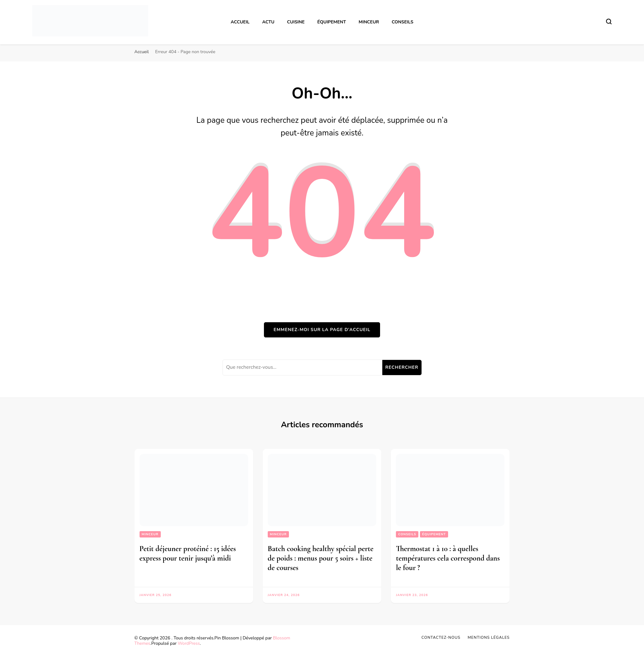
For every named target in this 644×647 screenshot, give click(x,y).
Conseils (403, 22)
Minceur (369, 22)
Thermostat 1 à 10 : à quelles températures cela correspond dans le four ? (448, 558)
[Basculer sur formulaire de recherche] (609, 22)
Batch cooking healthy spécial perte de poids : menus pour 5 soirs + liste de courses (321, 558)
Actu (268, 22)
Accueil (240, 22)
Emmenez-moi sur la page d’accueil (322, 330)
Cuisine (296, 22)
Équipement (332, 22)
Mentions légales (489, 638)
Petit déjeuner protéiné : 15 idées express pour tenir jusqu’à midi (188, 553)
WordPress (189, 643)
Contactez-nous (441, 638)
